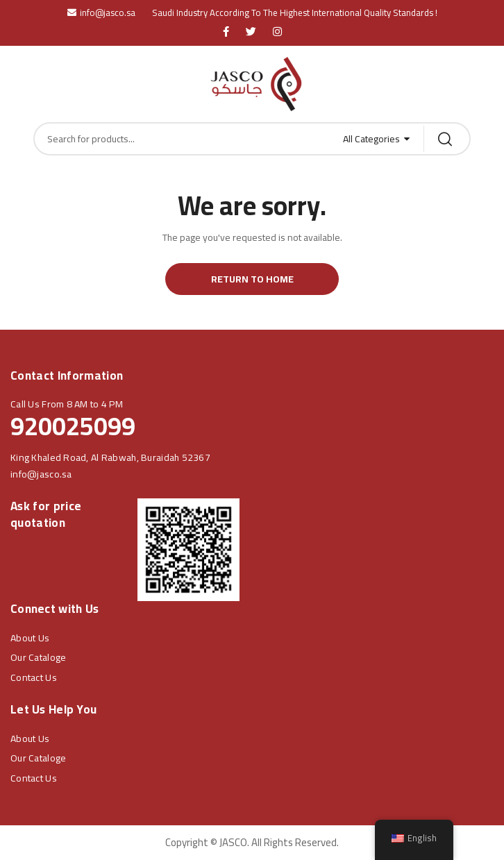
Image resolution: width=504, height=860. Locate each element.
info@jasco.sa (41, 474)
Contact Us (34, 677)
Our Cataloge (38, 657)
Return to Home (252, 279)
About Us (30, 638)
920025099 (73, 426)
